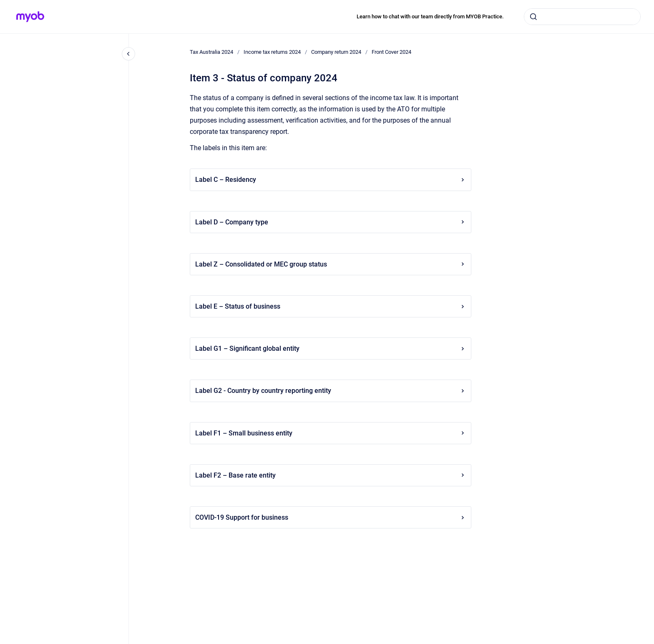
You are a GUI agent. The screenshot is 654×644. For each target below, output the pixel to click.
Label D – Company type (331, 222)
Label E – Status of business (331, 306)
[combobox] (582, 17)
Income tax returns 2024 (272, 52)
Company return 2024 (336, 52)
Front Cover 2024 (391, 52)
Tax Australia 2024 (211, 52)
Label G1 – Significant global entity (331, 348)
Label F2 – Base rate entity (331, 475)
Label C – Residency (331, 180)
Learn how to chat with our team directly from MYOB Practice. (430, 16)
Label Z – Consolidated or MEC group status (331, 264)
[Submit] (533, 17)
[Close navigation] (128, 54)
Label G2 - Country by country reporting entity (331, 391)
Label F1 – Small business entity (331, 433)
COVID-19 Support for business (331, 517)
